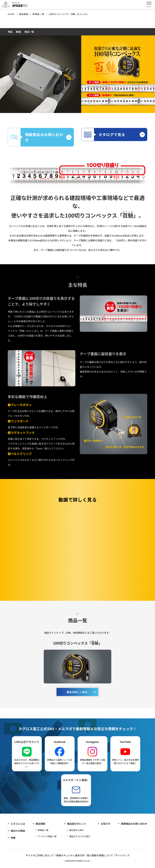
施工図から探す (77, 832)
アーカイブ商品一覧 (47, 839)
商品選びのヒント (77, 826)
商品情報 (40, 826)
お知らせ (106, 826)
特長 (10, 32)
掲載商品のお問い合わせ (134, 826)
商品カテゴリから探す (80, 839)
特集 (13, 840)
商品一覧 (29, 32)
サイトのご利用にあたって (34, 858)
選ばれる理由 (18, 833)
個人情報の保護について (100, 858)
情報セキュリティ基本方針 (68, 858)
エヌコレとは (18, 826)
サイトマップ (126, 858)
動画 (18, 32)
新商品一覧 (43, 832)
